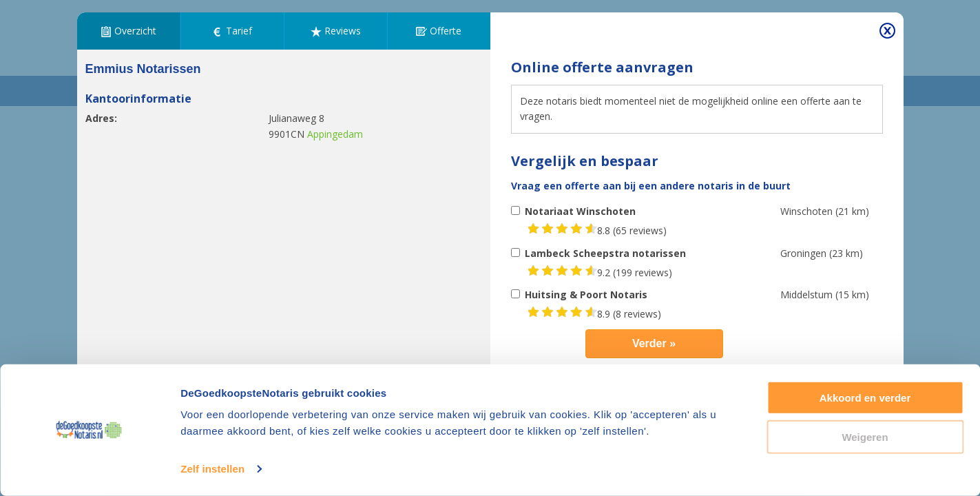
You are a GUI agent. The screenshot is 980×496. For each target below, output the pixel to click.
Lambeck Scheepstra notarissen (605, 253)
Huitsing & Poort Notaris (586, 294)
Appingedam (335, 134)
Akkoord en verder (865, 398)
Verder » (654, 343)
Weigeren (865, 436)
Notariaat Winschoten (580, 211)
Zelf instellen (212, 469)
